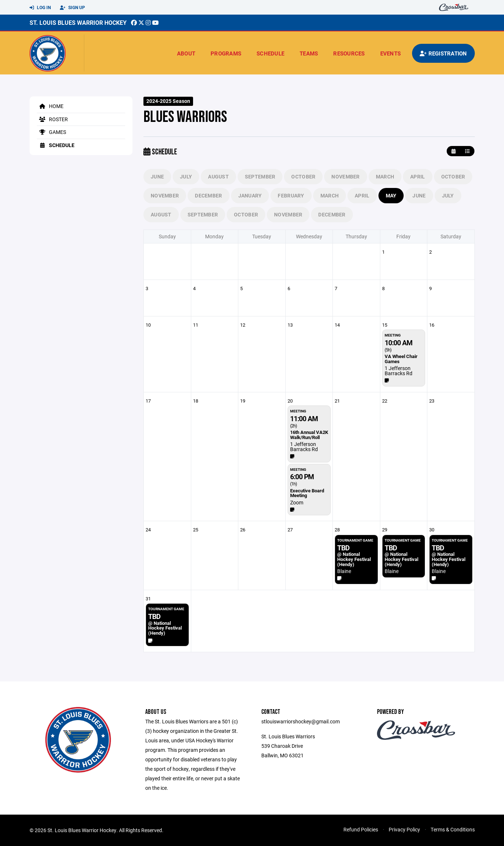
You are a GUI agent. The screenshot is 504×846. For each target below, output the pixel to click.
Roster (52, 119)
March (385, 176)
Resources (349, 53)
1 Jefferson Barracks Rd (399, 371)
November (345, 176)
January (250, 195)
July (186, 176)
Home (50, 106)
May (391, 195)
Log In (40, 8)
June (157, 176)
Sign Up (72, 8)
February (291, 195)
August (218, 176)
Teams (309, 53)
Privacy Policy (404, 829)
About (186, 53)
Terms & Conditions (453, 829)
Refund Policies (361, 829)
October (303, 176)
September (260, 176)
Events (391, 53)
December (208, 195)
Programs (226, 53)
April (418, 176)
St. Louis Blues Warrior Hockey (78, 22)
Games (51, 132)
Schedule (270, 53)
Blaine (344, 571)
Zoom (297, 502)
